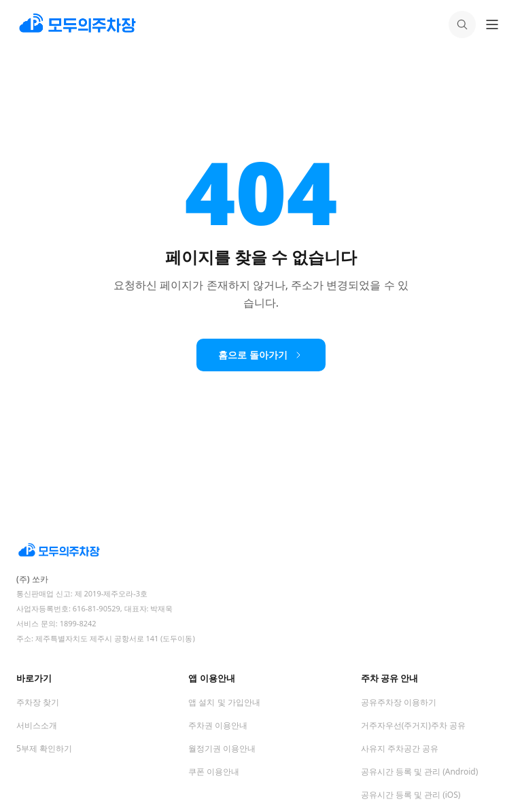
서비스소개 (37, 725)
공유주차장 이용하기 (399, 702)
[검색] (462, 24)
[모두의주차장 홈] (261, 551)
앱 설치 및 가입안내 (224, 702)
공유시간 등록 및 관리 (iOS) (411, 795)
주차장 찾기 (38, 702)
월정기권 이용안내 (222, 748)
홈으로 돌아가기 (261, 355)
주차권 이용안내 (218, 725)
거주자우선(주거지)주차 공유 (413, 725)
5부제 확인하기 (44, 748)
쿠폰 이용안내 (214, 772)
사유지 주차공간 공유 (400, 748)
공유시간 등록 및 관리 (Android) (420, 772)
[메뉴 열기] (492, 24)
